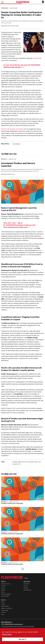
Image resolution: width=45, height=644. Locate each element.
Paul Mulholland (13, 26)
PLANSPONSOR (18, 624)
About (3, 602)
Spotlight (26, 588)
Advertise (4, 612)
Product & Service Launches (12, 503)
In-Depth (3, 586)
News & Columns (6, 584)
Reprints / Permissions (7, 608)
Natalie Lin (11, 174)
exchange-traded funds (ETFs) (20, 462)
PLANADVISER (8, 624)
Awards (3, 590)
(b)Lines (26, 586)
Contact (3, 604)
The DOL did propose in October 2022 (14, 129)
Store (3, 614)
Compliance (5, 8)
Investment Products (33, 462)
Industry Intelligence (6, 594)
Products (4, 159)
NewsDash (26, 584)
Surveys (3, 588)
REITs (19, 464)
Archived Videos (5, 596)
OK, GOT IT (22, 639)
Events (3, 592)
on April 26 (36, 58)
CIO (2, 624)
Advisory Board (5, 606)
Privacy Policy (5, 610)
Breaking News (27, 590)
